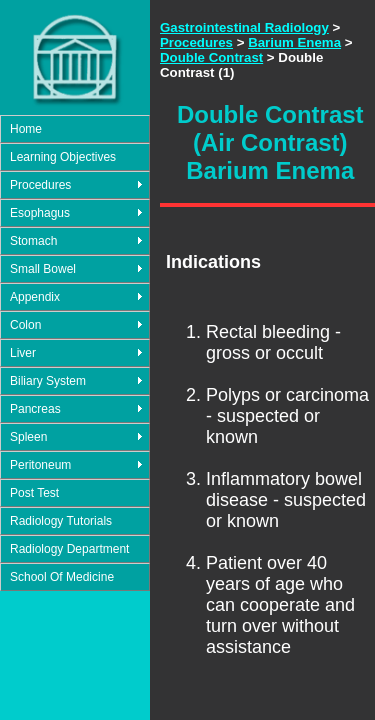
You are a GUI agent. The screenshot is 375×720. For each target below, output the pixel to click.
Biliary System (48, 381)
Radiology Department (69, 549)
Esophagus (40, 213)
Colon (25, 325)
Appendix (35, 297)
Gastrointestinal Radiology (244, 27)
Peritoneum (40, 465)
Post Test (34, 493)
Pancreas (35, 409)
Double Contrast (211, 57)
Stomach (33, 241)
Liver (23, 353)
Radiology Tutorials (61, 521)
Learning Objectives (63, 157)
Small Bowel (43, 269)
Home (26, 129)
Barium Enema (294, 42)
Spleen (28, 437)
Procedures (40, 185)
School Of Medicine (62, 577)
